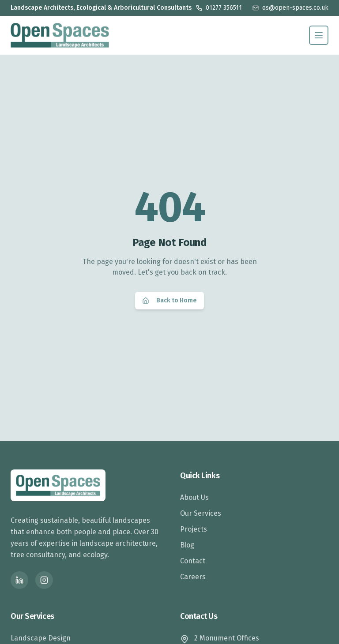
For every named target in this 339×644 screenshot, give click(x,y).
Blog (187, 545)
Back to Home (169, 300)
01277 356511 (219, 8)
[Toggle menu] (319, 35)
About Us (194, 497)
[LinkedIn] (19, 580)
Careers (193, 577)
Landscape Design (41, 638)
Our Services (201, 513)
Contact (193, 561)
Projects (194, 529)
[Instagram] (44, 580)
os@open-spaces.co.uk (290, 8)
